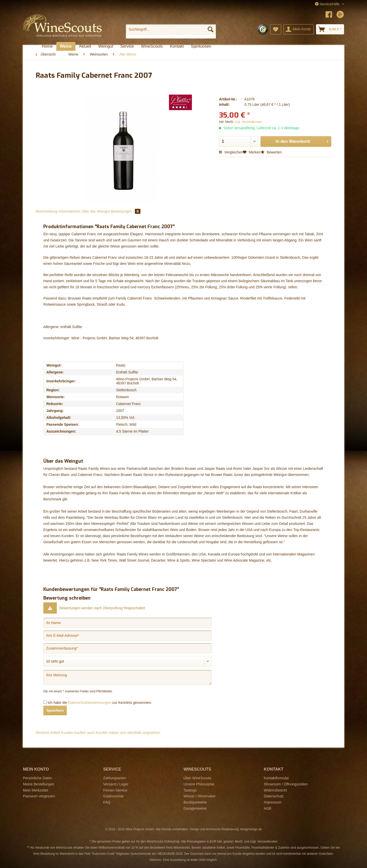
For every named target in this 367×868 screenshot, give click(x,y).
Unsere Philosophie (199, 784)
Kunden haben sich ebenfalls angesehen (128, 733)
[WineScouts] (152, 46)
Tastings (190, 790)
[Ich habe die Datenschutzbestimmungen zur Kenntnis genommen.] (45, 702)
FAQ (107, 802)
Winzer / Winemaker (200, 796)
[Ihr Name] (127, 623)
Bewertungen (126, 211)
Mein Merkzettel (36, 790)
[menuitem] (171, 31)
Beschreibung (47, 211)
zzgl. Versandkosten (248, 122)
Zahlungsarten (115, 778)
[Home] (47, 46)
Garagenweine (195, 808)
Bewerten (271, 152)
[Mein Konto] (299, 29)
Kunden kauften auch (78, 733)
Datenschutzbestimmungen (90, 703)
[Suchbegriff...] (171, 29)
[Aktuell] (85, 46)
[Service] (127, 46)
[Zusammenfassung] (127, 648)
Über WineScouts (197, 778)
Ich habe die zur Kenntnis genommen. (100, 703)
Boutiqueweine (195, 802)
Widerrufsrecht (275, 790)
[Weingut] (106, 46)
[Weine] (66, 46)
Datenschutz (274, 796)
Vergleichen (231, 152)
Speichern (55, 710)
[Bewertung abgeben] (127, 661)
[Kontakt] (177, 46)
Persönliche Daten (37, 778)
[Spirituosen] (201, 46)
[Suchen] (211, 29)
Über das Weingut (96, 211)
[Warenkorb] (330, 29)
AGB (268, 808)
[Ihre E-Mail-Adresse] (127, 636)
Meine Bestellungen (39, 784)
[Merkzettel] (276, 29)
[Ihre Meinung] (127, 677)
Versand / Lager (116, 784)
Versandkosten (267, 841)
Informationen (70, 211)
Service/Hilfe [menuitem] (328, 4)
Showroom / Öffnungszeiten (286, 784)
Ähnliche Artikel (48, 733)
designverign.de (251, 829)
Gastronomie (113, 796)
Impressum (273, 802)
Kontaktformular (276, 778)
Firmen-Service (115, 790)
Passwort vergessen (39, 796)
